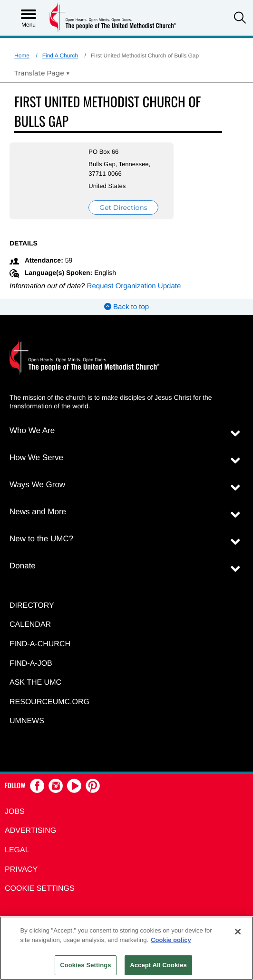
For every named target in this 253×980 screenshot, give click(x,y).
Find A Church (60, 56)
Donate (23, 566)
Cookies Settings (86, 965)
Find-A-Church (40, 644)
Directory (32, 606)
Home (22, 56)
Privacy (21, 870)
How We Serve (36, 457)
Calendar (30, 625)
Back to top (126, 307)
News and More (38, 512)
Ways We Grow (37, 485)
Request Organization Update (134, 286)
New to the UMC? (41, 539)
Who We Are (32, 430)
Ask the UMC (35, 683)
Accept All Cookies (158, 965)
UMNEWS (27, 721)
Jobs (15, 812)
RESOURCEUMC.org (49, 702)
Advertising (30, 831)
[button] (240, 19)
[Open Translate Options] (42, 73)
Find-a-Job (31, 664)
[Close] (238, 932)
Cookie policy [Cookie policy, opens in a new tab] (171, 940)
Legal (17, 850)
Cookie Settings (40, 889)
